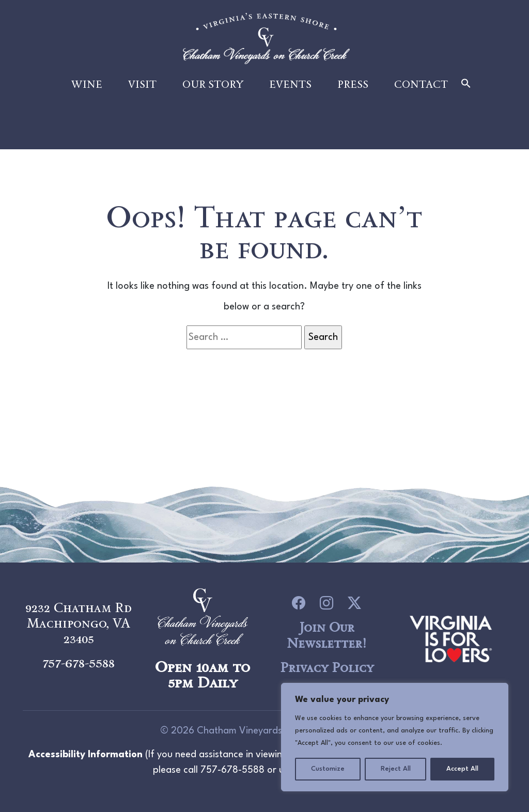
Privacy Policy (327, 667)
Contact (421, 89)
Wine (87, 89)
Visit (142, 89)
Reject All (396, 769)
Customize (328, 769)
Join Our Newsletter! (326, 635)
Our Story (213, 89)
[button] (466, 88)
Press (353, 89)
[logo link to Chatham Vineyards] (451, 637)
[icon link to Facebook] (299, 603)
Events (290, 89)
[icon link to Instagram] (326, 603)
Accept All (462, 769)
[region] (395, 737)
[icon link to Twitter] (354, 603)
